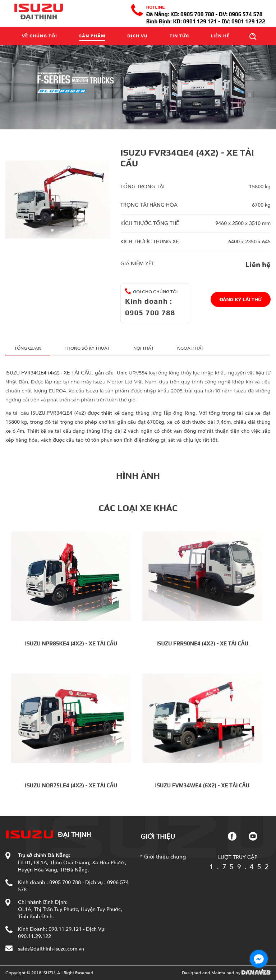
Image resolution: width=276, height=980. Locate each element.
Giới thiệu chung (165, 857)
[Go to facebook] (259, 959)
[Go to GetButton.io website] (259, 973)
